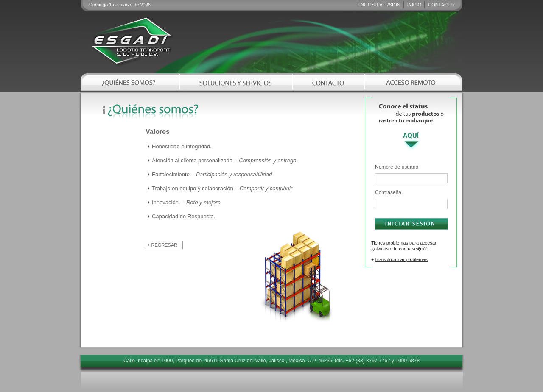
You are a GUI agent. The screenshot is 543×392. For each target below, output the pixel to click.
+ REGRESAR (162, 245)
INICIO (414, 5)
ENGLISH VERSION (379, 5)
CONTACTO (441, 5)
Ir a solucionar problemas (401, 259)
